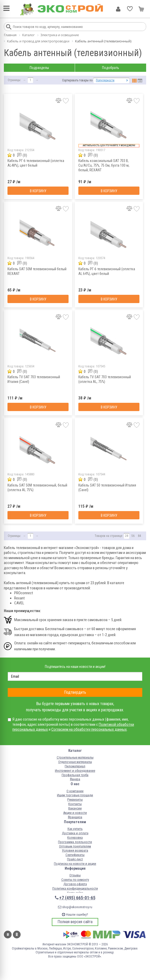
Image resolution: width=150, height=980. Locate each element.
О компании (75, 791)
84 (139, 536)
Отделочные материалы (75, 762)
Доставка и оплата (75, 833)
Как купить (75, 829)
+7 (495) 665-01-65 (77, 898)
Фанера (75, 779)
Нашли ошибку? (75, 915)
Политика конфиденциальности (75, 888)
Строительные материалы (75, 757)
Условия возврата (75, 850)
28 (127, 536)
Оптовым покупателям (75, 846)
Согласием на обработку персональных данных (89, 729)
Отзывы (75, 875)
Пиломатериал (75, 766)
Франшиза (75, 817)
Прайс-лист (75, 859)
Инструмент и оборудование (75, 771)
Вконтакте (8, 935)
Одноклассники (17, 935)
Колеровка (75, 838)
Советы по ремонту (75, 880)
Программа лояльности (75, 842)
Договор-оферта (75, 884)
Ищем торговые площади (75, 795)
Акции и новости (75, 813)
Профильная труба (75, 775)
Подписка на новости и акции (75, 864)
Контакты (75, 804)
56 (133, 536)
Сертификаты (75, 855)
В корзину (38, 191)
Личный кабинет (118, 9)
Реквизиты (75, 800)
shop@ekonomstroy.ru (75, 907)
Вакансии (75, 808)
